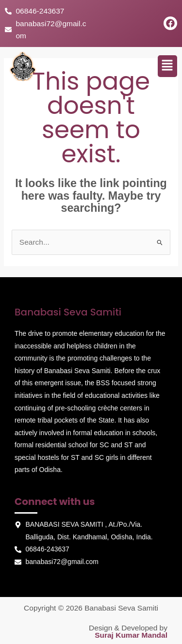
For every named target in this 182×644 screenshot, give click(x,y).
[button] (167, 66)
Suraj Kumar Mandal (131, 635)
